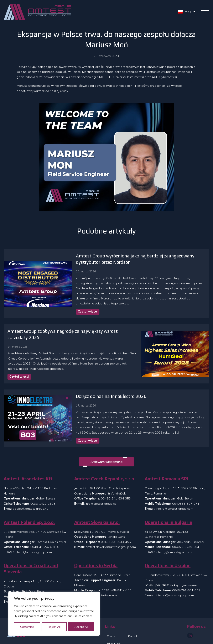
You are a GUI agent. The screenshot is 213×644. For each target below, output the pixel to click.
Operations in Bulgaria (168, 506)
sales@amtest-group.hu (32, 492)
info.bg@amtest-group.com (175, 535)
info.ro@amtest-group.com (175, 492)
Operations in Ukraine (168, 549)
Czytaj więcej (64, 307)
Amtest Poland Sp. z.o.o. (29, 506)
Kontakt (133, 620)
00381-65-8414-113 (117, 574)
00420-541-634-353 (116, 482)
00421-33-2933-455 (116, 525)
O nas (111, 620)
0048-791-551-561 (186, 574)
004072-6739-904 (186, 530)
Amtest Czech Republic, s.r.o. (105, 462)
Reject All (54, 627)
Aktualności (115, 627)
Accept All (81, 627)
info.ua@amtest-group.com (175, 579)
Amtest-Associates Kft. (29, 462)
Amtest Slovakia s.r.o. (97, 506)
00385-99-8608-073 (46, 580)
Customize (27, 627)
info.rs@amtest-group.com (104, 579)
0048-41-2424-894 (44, 530)
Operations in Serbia (96, 549)
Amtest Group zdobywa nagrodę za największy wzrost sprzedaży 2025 (79, 326)
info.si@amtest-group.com (33, 585)
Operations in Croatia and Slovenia (31, 552)
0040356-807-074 (186, 487)
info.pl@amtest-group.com (33, 535)
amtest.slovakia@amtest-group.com (111, 530)
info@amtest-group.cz (101, 487)
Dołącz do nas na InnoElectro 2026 (88, 380)
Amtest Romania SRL (167, 462)
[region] (54, 614)
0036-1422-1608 (43, 487)
